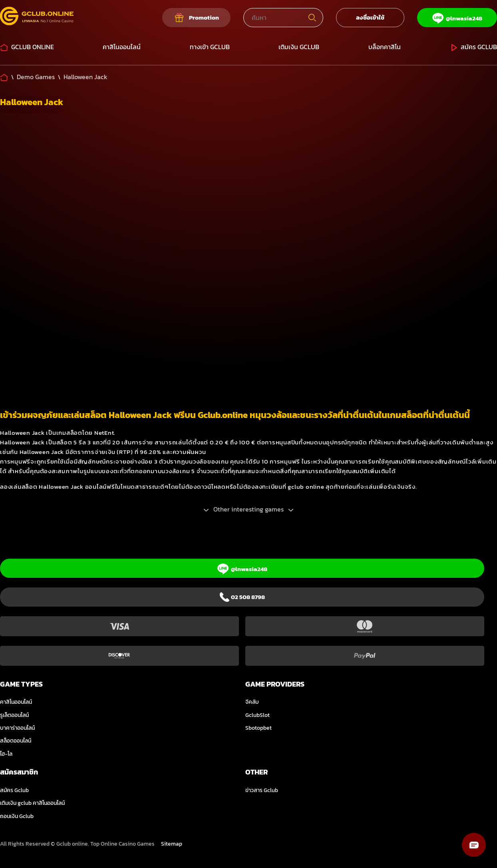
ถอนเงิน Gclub (17, 816)
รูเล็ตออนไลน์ (14, 715)
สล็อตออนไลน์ (16, 741)
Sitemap (172, 844)
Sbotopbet (258, 728)
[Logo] (37, 18)
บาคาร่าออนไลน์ (17, 728)
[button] (474, 845)
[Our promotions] (196, 18)
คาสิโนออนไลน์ (122, 47)
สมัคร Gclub (473, 47)
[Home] (4, 77)
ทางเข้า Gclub (210, 47)
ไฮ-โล (6, 754)
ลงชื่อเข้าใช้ (370, 17)
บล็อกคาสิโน (385, 47)
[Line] (457, 18)
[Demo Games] (36, 77)
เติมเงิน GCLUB (299, 47)
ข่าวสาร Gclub (262, 790)
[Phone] (242, 597)
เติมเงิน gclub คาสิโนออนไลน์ (32, 803)
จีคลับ (252, 702)
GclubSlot (257, 715)
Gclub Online (27, 47)
